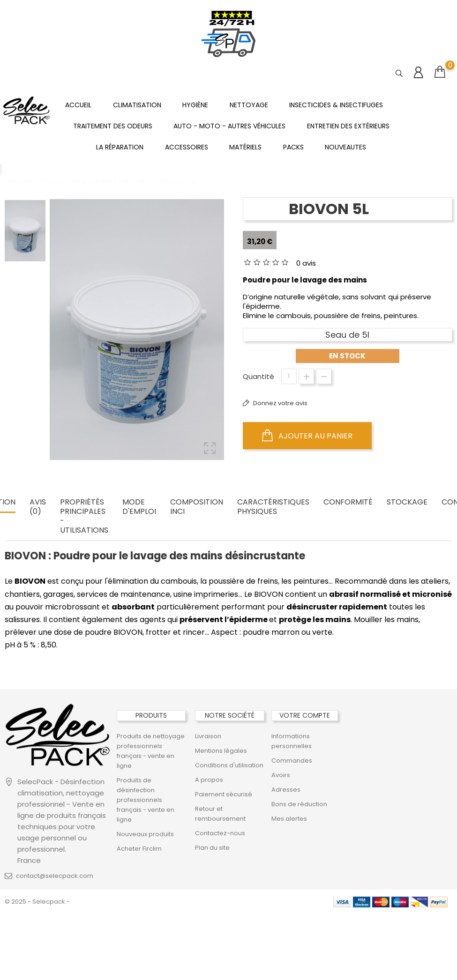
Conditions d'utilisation (229, 765)
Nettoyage (249, 105)
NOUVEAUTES (345, 147)
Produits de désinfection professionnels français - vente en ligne (146, 800)
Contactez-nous (220, 833)
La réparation (120, 147)
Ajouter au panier (307, 436)
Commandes (292, 761)
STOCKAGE (407, 502)
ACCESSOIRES (187, 147)
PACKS (293, 147)
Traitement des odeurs (113, 126)
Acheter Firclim (139, 849)
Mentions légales (221, 751)
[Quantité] (289, 376)
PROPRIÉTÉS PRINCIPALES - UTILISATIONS (84, 516)
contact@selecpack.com (55, 876)
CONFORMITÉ (348, 502)
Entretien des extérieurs (348, 126)
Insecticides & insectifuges (336, 105)
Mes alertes (289, 819)
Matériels (245, 147)
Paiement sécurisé (224, 794)
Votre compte (305, 715)
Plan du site (212, 848)
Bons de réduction (299, 804)
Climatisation (137, 105)
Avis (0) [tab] (38, 507)
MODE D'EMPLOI (139, 507)
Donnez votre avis (280, 403)
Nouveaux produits (145, 834)
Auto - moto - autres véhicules (229, 126)
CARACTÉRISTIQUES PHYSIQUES (273, 507)
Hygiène (195, 105)
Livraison (208, 736)
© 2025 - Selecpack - (37, 902)
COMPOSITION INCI (197, 507)
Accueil (78, 105)
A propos (209, 780)
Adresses (286, 790)
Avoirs (281, 775)
